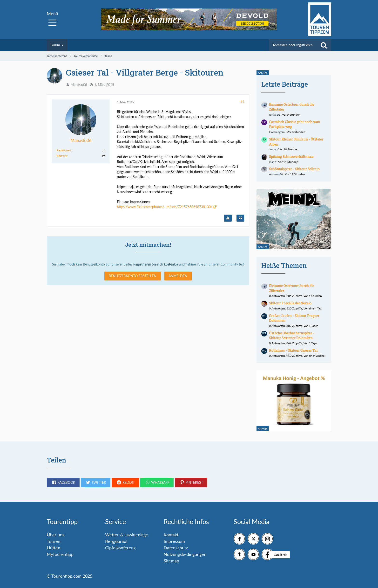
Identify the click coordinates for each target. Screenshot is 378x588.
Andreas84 (276, 174)
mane (273, 162)
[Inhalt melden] (228, 218)
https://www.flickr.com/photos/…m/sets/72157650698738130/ (165, 207)
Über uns (56, 535)
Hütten (54, 548)
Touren (54, 541)
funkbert (274, 115)
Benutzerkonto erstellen (133, 276)
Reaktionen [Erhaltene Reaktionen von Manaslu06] (64, 150)
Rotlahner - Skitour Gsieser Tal (293, 350)
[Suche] (324, 45)
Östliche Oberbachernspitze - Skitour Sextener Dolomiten (292, 336)
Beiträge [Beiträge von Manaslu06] (62, 156)
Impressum (174, 541)
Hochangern (277, 132)
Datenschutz (176, 548)
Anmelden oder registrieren (293, 45)
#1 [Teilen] (242, 102)
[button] (63, 483)
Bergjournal (116, 541)
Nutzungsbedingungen (185, 554)
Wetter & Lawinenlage (127, 535)
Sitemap (171, 561)
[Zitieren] (240, 218)
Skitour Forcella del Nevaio (290, 303)
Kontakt (171, 535)
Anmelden (178, 276)
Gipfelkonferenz (120, 548)
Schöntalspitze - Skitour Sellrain (294, 169)
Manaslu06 (79, 85)
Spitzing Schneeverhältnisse (291, 157)
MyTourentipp (60, 554)
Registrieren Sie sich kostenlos (156, 264)
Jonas (273, 149)
